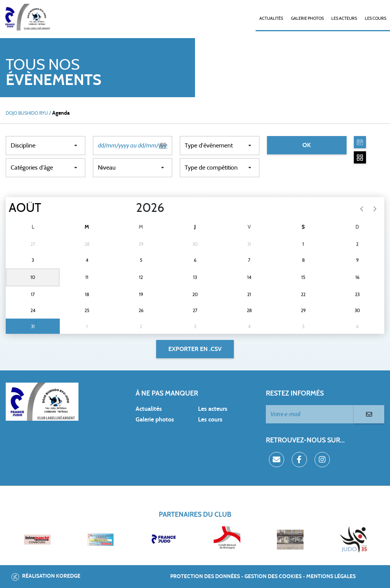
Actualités (271, 18)
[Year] (130, 208)
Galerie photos (307, 18)
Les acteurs (344, 18)
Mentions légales (331, 577)
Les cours (376, 18)
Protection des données (205, 577)
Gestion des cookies (273, 577)
